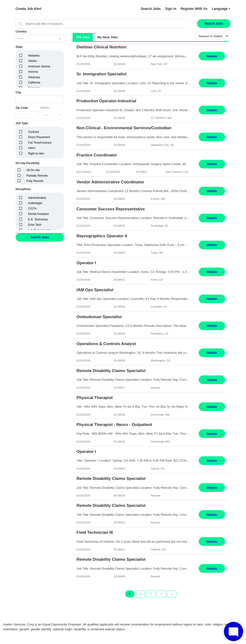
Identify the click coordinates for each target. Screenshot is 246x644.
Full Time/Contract (40, 143)
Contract (34, 132)
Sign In (171, 9)
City (18, 92)
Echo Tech (35, 225)
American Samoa (39, 66)
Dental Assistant (38, 214)
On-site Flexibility (28, 163)
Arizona (33, 72)
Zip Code (22, 108)
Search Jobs (151, 9)
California (34, 83)
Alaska (32, 61)
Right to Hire (36, 154)
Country (21, 32)
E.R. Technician (38, 219)
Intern (32, 148)
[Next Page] (172, 594)
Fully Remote (35, 181)
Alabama (34, 56)
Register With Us (194, 9)
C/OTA (32, 209)
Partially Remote (37, 176)
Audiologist (35, 203)
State (19, 47)
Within (45, 108)
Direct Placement (39, 137)
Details (212, 56)
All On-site (33, 170)
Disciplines (23, 189)
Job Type (22, 123)
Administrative (37, 198)
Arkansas (34, 77)
